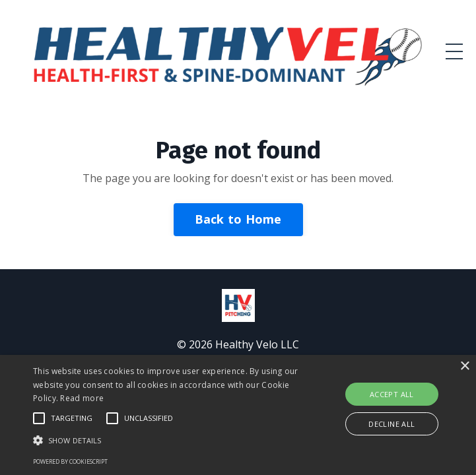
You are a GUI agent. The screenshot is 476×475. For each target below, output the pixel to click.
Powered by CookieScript (70, 461)
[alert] (238, 415)
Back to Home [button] (238, 219)
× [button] (464, 366)
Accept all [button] (392, 394)
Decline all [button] (391, 424)
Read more (82, 398)
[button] (166, 440)
